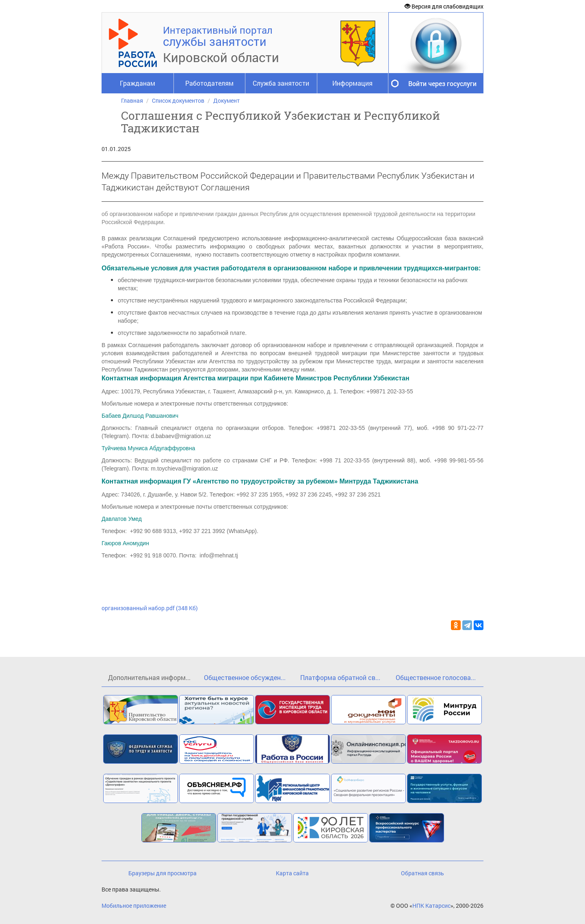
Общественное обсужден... (245, 677)
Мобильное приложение (134, 906)
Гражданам (138, 83)
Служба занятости (281, 83)
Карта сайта (292, 873)
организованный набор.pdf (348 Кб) (150, 608)
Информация (352, 83)
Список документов (178, 100)
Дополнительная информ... (149, 677)
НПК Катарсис (431, 906)
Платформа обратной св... (340, 677)
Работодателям (209, 83)
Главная (132, 100)
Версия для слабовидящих (444, 6)
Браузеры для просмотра (162, 873)
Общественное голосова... (436, 677)
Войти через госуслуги (442, 83)
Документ (226, 100)
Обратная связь (422, 873)
